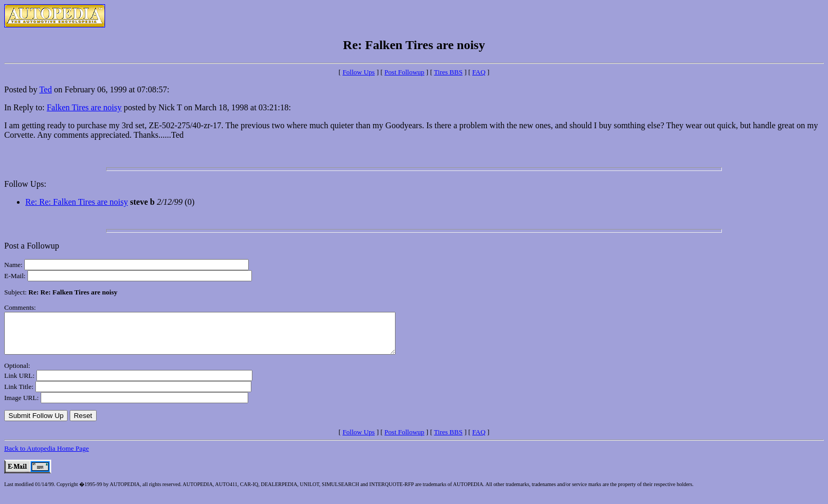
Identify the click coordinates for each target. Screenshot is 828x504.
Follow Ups (359, 72)
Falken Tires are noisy (84, 107)
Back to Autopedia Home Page (46, 456)
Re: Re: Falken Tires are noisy (77, 202)
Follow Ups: (25, 184)
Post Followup (404, 72)
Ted (45, 89)
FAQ (479, 72)
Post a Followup (32, 246)
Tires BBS (448, 72)
